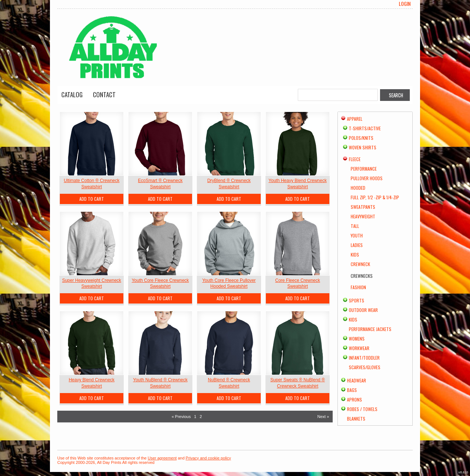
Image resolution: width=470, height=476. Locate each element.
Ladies (357, 245)
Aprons (355, 399)
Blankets (356, 419)
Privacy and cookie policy (209, 458)
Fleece (355, 159)
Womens (357, 339)
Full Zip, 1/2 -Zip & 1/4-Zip (375, 197)
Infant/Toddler (364, 358)
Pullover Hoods (367, 178)
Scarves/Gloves (365, 367)
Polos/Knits (361, 138)
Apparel (355, 119)
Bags (352, 390)
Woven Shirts (363, 147)
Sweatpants (363, 207)
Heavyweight (363, 216)
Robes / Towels (362, 409)
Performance (364, 169)
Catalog (72, 95)
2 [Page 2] (201, 417)
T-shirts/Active (365, 128)
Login (405, 4)
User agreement (162, 458)
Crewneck (360, 264)
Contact (104, 95)
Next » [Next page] (323, 417)
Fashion (358, 287)
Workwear (359, 348)
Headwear (357, 380)
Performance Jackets (370, 329)
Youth (357, 235)
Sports (357, 300)
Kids (355, 255)
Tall (355, 226)
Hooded (358, 188)
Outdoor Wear (363, 310)
